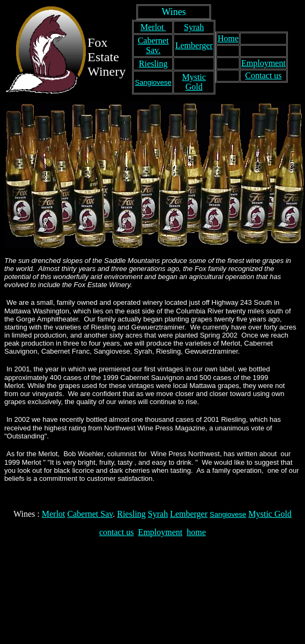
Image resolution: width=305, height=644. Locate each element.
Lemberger (194, 45)
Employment (263, 63)
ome (231, 38)
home (197, 532)
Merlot (153, 27)
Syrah (194, 27)
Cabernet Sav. (153, 45)
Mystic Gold (194, 82)
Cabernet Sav (90, 514)
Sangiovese (153, 82)
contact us (117, 532)
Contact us (264, 75)
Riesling (153, 64)
